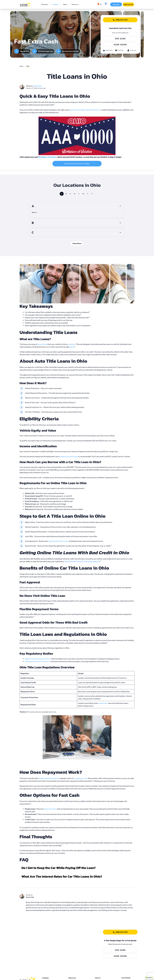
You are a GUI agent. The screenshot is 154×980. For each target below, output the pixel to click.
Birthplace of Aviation (47, 157)
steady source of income (69, 456)
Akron (34, 212)
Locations (57, 4)
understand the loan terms (58, 541)
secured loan (42, 344)
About (67, 4)
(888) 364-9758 (128, 5)
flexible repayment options (49, 778)
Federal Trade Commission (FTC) (37, 659)
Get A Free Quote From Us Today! (77, 164)
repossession (103, 703)
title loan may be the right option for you (85, 110)
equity (72, 347)
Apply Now (116, 5)
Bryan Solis (37, 86)
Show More (77, 243)
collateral (72, 344)
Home (21, 66)
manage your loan (80, 778)
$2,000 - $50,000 (120, 45)
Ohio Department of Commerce (37, 661)
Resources (77, 4)
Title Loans (46, 4)
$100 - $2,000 (120, 39)
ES (99, 4)
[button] (77, 869)
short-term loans (50, 809)
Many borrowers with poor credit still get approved (82, 561)
